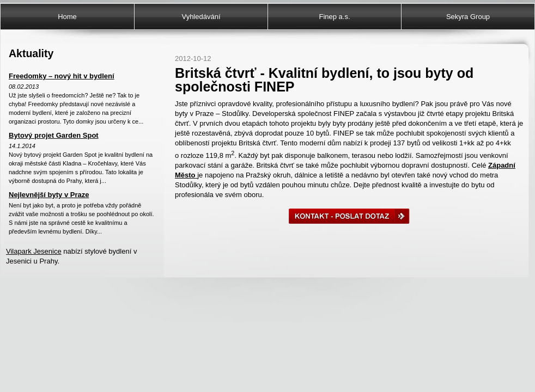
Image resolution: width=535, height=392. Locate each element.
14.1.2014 (22, 146)
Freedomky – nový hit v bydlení (62, 76)
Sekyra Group (468, 17)
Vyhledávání (201, 17)
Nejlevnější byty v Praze (49, 195)
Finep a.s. (334, 17)
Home (67, 17)
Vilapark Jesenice (34, 251)
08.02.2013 (24, 87)
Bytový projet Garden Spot (54, 135)
